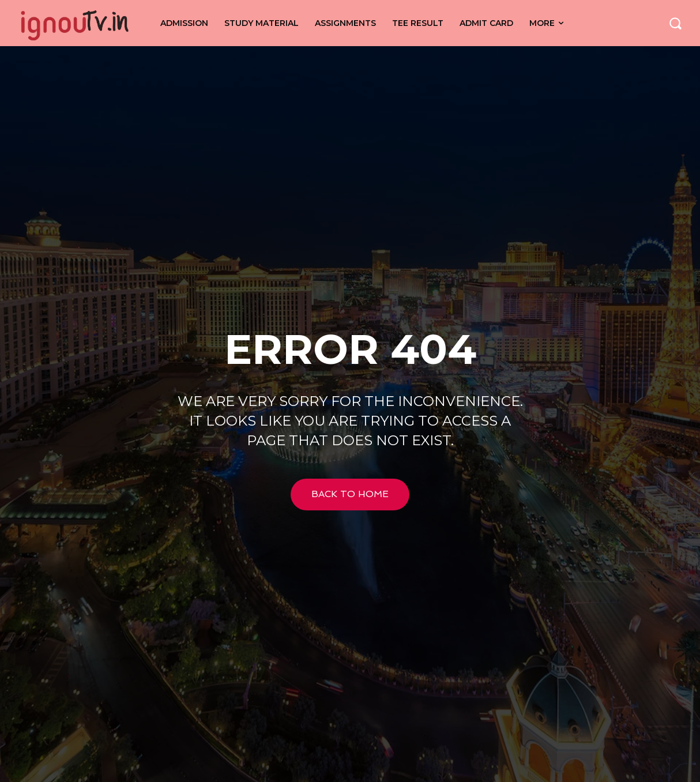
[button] (675, 23)
